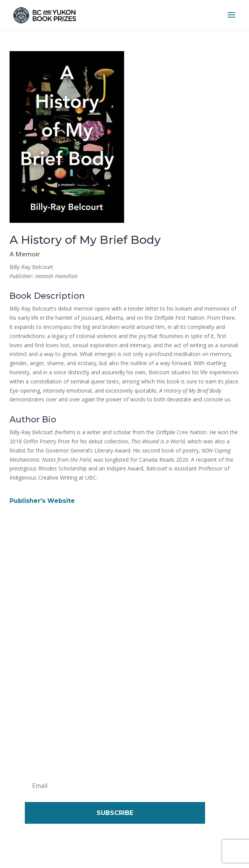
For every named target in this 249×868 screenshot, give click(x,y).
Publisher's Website (42, 501)
